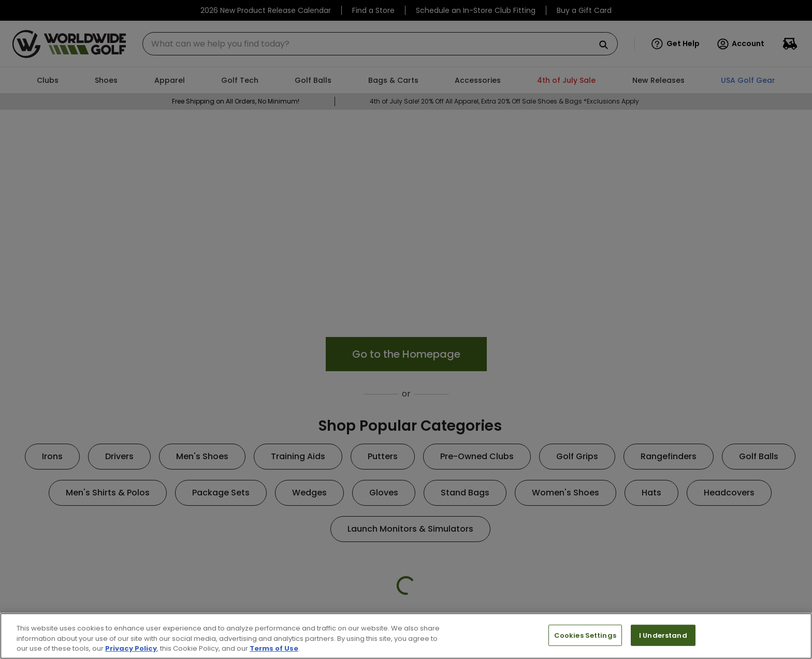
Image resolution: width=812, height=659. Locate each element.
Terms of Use (274, 648)
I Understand (663, 635)
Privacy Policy (131, 648)
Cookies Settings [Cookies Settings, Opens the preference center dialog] (585, 635)
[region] (406, 636)
